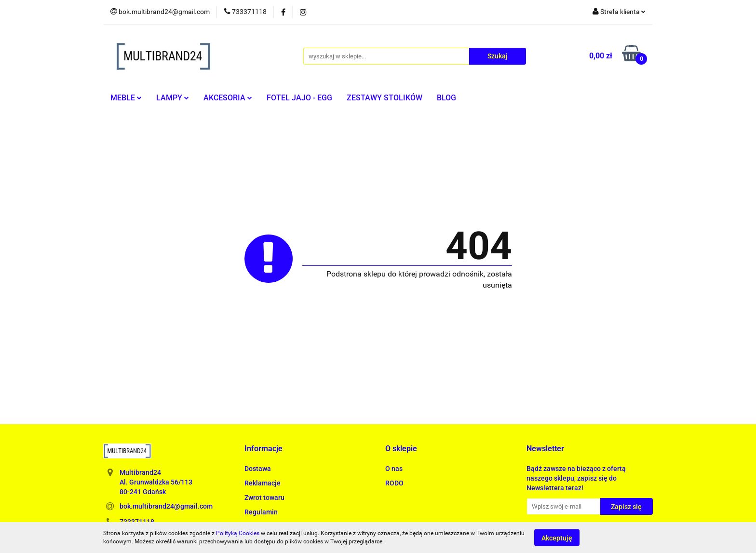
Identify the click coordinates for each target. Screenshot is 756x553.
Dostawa (258, 469)
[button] (263, 449)
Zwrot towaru (264, 498)
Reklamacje (263, 483)
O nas (394, 469)
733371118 (137, 522)
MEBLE (126, 98)
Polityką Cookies (238, 533)
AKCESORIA (228, 98)
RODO (394, 483)
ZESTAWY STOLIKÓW (385, 98)
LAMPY (173, 98)
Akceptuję (557, 538)
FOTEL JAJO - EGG (299, 98)
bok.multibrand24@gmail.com (166, 506)
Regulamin (261, 512)
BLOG (446, 98)
